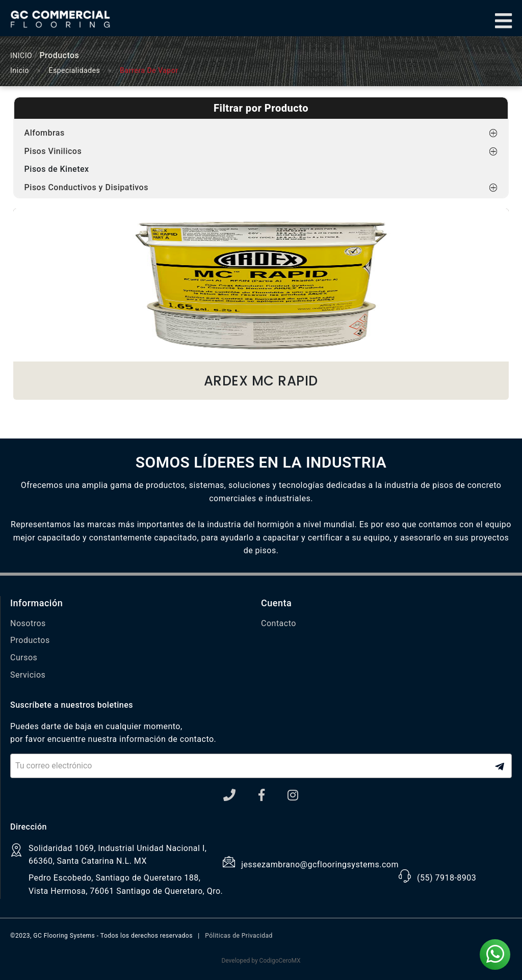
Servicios (28, 675)
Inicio (20, 70)
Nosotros (28, 623)
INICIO (21, 56)
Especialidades (75, 70)
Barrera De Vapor (149, 70)
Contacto (279, 623)
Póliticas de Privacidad (239, 936)
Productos (30, 640)
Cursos (24, 657)
